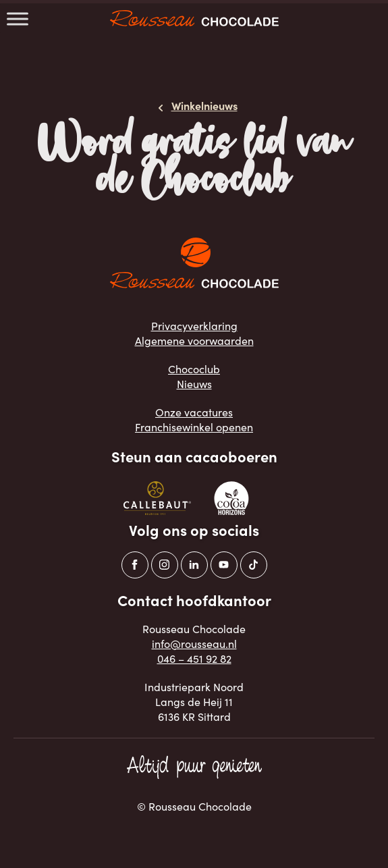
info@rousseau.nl (194, 644)
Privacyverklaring (194, 326)
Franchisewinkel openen (194, 427)
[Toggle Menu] (18, 19)
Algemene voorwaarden (194, 341)
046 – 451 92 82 (194, 658)
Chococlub (194, 369)
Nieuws (194, 384)
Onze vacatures (194, 412)
